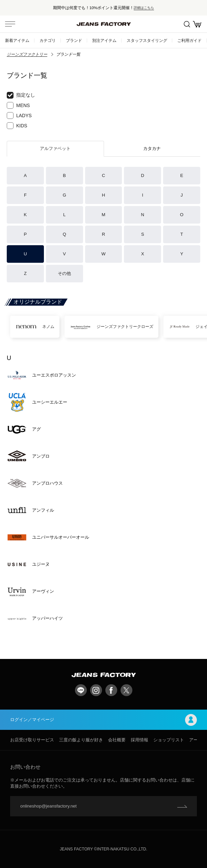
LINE (81, 690)
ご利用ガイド (189, 40)
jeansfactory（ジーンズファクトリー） (104, 24)
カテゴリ (48, 40)
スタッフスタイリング (147, 40)
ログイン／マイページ (103, 720)
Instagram (96, 690)
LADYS (19, 116)
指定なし (21, 95)
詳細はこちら (144, 8)
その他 (64, 273)
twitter (126, 690)
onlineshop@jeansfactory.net (48, 806)
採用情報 (139, 740)
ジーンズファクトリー (27, 54)
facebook (111, 690)
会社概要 (117, 740)
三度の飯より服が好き (81, 740)
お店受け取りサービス (32, 740)
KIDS (17, 126)
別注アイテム (104, 40)
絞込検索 (187, 24)
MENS (18, 105)
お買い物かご (197, 24)
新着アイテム (17, 40)
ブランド (74, 40)
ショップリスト (169, 740)
